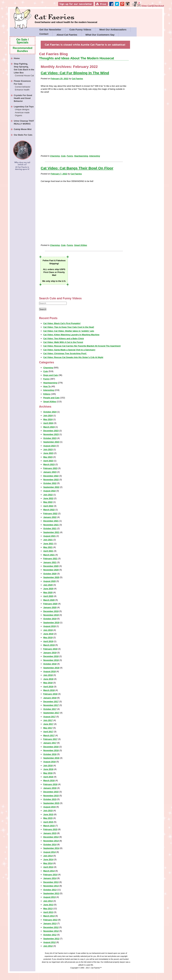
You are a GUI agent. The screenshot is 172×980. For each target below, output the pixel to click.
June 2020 (48, 589)
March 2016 (49, 780)
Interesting (95, 156)
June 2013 (48, 905)
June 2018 (48, 679)
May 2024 (48, 419)
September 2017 (51, 713)
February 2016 (50, 784)
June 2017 (48, 724)
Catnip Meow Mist (23, 129)
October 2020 (50, 574)
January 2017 (50, 743)
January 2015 (50, 833)
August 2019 (49, 626)
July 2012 (48, 946)
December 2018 (51, 656)
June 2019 (48, 634)
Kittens (47, 394)
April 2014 (48, 867)
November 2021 (51, 525)
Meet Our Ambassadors (113, 30)
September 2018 (51, 668)
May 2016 (48, 773)
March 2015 (49, 826)
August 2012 (49, 942)
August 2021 (49, 536)
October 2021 (50, 528)
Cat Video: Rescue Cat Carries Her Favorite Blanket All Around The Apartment (82, 346)
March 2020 (49, 600)
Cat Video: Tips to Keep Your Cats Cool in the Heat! (69, 327)
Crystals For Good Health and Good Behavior (23, 98)
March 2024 (49, 427)
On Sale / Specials (23, 41)
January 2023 (50, 472)
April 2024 (48, 423)
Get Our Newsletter (50, 30)
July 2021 (48, 540)
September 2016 (51, 758)
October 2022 (50, 483)
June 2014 (48, 859)
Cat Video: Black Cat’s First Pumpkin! (62, 323)
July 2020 (48, 585)
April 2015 (48, 822)
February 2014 (50, 875)
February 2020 (50, 604)
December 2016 (51, 747)
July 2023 (48, 449)
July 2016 (48, 766)
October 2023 (50, 438)
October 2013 (50, 890)
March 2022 (49, 510)
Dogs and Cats (51, 375)
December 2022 (51, 476)
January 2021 (50, 562)
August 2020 (49, 581)
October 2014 (50, 844)
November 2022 (51, 480)
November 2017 (51, 705)
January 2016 (50, 788)
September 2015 (51, 803)
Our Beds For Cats (23, 135)
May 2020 (48, 592)
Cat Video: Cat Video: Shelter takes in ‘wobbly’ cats (69, 331)
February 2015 (50, 829)
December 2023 (51, 431)
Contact (44, 34)
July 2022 (48, 495)
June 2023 (48, 453)
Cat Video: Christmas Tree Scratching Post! (65, 353)
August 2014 (49, 852)
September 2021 (51, 532)
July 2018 (48, 675)
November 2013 (51, 886)
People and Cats (51, 398)
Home (17, 58)
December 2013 (51, 882)
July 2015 (48, 811)
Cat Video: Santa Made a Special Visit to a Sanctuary (69, 350)
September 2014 (51, 848)
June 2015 (48, 814)
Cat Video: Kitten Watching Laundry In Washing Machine (71, 335)
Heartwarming (81, 156)
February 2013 (50, 920)
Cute (63, 156)
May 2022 (48, 502)
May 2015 (48, 818)
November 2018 (51, 660)
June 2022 (48, 498)
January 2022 (50, 517)
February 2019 (50, 649)
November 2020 (51, 570)
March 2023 (49, 464)
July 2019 (48, 630)
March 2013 (49, 916)
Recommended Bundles (23, 49)
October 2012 (50, 935)
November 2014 (51, 841)
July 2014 (48, 856)
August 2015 (49, 807)
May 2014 (48, 863)
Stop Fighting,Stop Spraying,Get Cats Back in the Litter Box (24, 70)
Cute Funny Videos (80, 30)
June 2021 (48, 544)
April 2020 (48, 596)
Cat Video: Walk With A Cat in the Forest (63, 342)
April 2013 (48, 912)
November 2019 (51, 615)
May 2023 (48, 457)
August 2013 (49, 897)
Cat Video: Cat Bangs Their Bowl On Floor (77, 168)
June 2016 (48, 769)
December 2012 (51, 927)
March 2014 (49, 871)
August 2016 (49, 762)
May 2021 (48, 547)
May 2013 (48, 909)
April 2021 (48, 551)
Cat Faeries (66, 17)
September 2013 (51, 893)
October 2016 (50, 754)
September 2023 (51, 442)
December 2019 (51, 611)
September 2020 (51, 577)
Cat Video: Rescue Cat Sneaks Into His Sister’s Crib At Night (73, 357)
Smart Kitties (81, 245)
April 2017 (48, 732)
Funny (70, 156)
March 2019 (49, 645)
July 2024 (48, 416)
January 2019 (50, 653)
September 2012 (51, 939)
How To (47, 386)
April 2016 (48, 777)
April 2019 (48, 641)
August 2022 (49, 491)
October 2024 (50, 412)
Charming (55, 156)
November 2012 (51, 931)
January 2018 (50, 698)
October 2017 (50, 709)
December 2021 (51, 521)
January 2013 (50, 923)
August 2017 (49, 717)
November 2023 (51, 434)
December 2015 (51, 792)
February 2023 (50, 468)
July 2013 (48, 901)
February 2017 (50, 739)
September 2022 (51, 487)
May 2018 (48, 683)
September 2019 (51, 623)
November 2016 (51, 750)
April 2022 (48, 506)
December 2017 (51, 702)
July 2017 (48, 720)
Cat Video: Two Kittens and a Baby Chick (63, 338)
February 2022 (50, 513)
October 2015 (50, 799)
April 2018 (48, 687)
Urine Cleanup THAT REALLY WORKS (24, 122)
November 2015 (51, 796)
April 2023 (48, 461)
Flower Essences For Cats (24, 86)
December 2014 (51, 837)
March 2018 (49, 690)
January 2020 (50, 607)
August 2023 (49, 446)
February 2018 (50, 694)
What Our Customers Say (100, 35)
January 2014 (50, 878)
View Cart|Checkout (148, 6)
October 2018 (50, 664)
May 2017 (48, 728)
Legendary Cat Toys (24, 111)
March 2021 (49, 555)
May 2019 (48, 637)
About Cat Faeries (67, 35)
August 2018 (49, 671)
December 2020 (51, 566)
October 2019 (50, 619)
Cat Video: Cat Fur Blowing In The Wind (75, 73)
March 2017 (49, 735)
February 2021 (50, 559)
